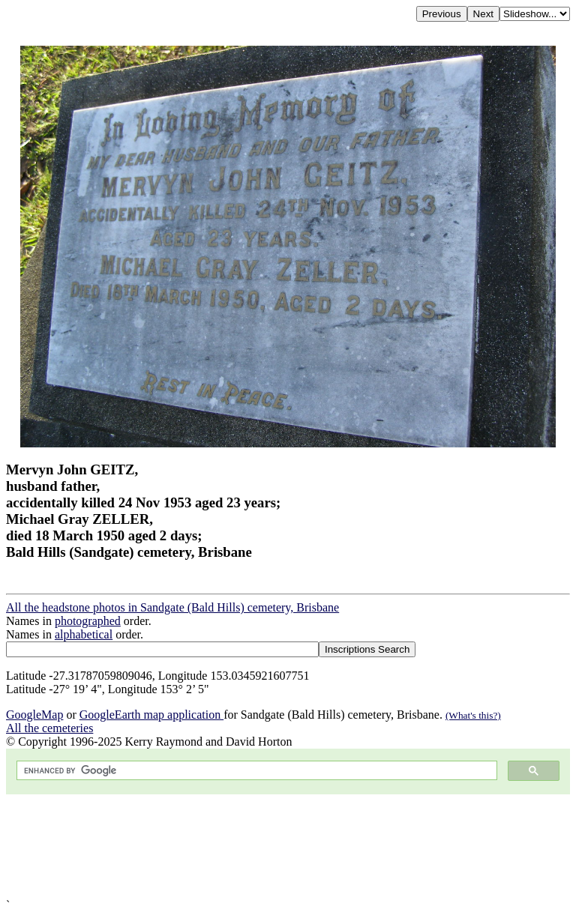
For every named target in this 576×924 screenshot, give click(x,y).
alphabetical (84, 634)
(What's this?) (473, 715)
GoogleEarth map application (151, 715)
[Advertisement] (288, 846)
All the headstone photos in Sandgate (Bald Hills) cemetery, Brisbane (172, 607)
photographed (88, 621)
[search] (255, 771)
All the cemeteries (49, 728)
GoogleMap (34, 715)
